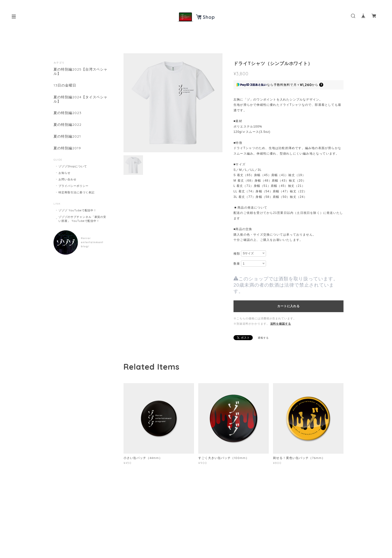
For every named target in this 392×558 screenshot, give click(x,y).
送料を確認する (281, 324)
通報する (263, 338)
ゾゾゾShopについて (73, 166)
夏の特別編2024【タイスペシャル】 (80, 99)
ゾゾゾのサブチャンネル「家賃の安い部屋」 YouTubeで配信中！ (82, 219)
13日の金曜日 (65, 85)
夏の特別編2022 (67, 125)
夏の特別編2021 (67, 136)
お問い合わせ (67, 179)
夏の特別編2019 (67, 148)
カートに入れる (288, 306)
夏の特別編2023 (67, 113)
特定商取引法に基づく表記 (76, 192)
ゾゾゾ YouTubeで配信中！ (77, 210)
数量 (237, 264)
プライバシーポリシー (73, 186)
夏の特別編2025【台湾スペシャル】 (80, 72)
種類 (237, 254)
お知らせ (64, 173)
